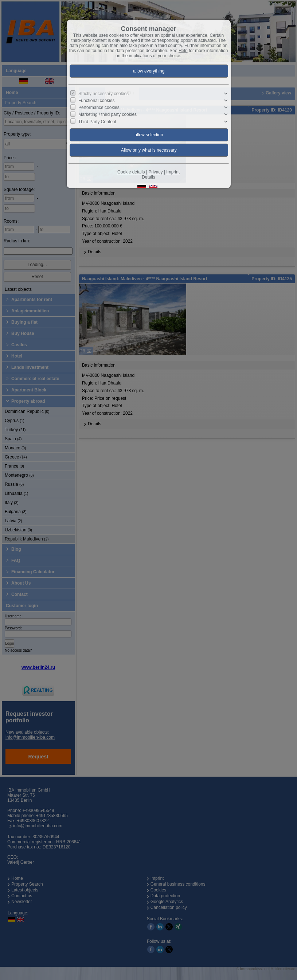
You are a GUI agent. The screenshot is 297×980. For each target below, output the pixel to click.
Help (183, 51)
